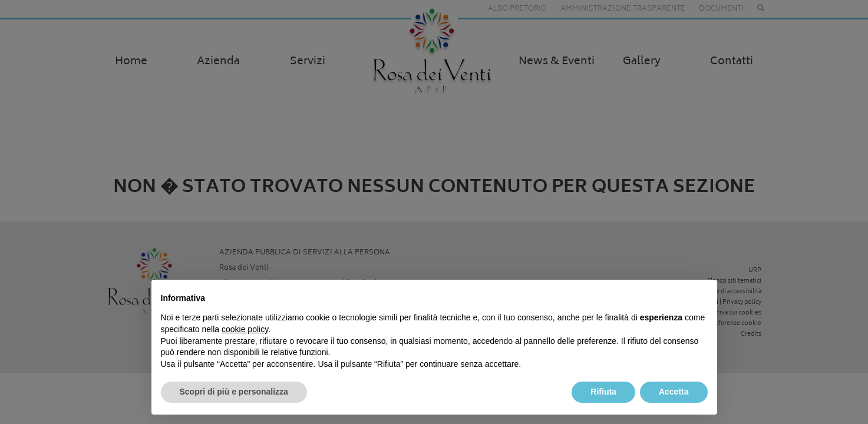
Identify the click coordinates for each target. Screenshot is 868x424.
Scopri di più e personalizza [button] (234, 392)
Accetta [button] (674, 392)
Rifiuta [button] (603, 392)
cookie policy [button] (245, 329)
